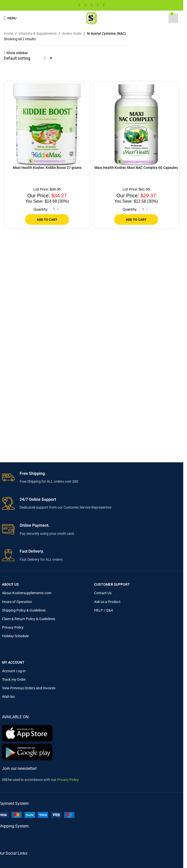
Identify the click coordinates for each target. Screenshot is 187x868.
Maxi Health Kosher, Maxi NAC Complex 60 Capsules (136, 168)
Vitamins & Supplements (38, 33)
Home (8, 33)
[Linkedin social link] (98, 5)
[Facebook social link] (80, 5)
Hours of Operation (17, 602)
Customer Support (112, 584)
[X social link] (86, 5)
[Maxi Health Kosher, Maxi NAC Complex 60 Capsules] (136, 124)
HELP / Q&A (104, 610)
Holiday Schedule (15, 636)
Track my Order (14, 680)
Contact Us (103, 593)
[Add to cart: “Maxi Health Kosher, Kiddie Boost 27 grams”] (47, 219)
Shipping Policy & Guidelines (24, 610)
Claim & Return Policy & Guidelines (29, 619)
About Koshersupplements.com (27, 593)
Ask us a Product (107, 602)
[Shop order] (29, 58)
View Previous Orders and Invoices (29, 688)
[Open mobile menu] (10, 18)
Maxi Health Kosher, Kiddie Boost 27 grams (47, 168)
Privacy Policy (13, 627)
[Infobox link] (92, 478)
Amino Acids (72, 33)
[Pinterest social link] (92, 5)
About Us (10, 584)
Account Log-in (14, 671)
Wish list (8, 697)
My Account (13, 662)
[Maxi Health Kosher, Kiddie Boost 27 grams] (47, 124)
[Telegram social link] (104, 5)
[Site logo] (92, 18)
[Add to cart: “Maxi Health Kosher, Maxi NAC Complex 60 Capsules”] (136, 219)
